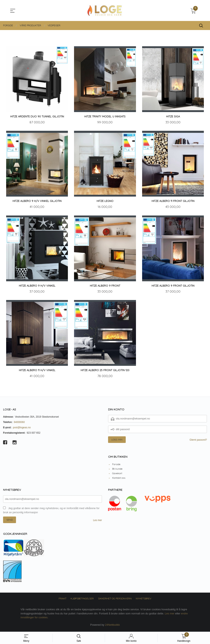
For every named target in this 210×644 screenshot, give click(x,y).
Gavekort (117, 475)
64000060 (19, 424)
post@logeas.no (22, 429)
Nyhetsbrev (144, 600)
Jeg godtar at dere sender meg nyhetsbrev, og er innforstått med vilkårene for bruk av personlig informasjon (51, 512)
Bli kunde (117, 470)
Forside (116, 466)
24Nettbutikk (112, 626)
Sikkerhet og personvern (115, 600)
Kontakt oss (119, 479)
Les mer (98, 522)
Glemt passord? (198, 441)
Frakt (63, 600)
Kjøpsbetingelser (82, 600)
